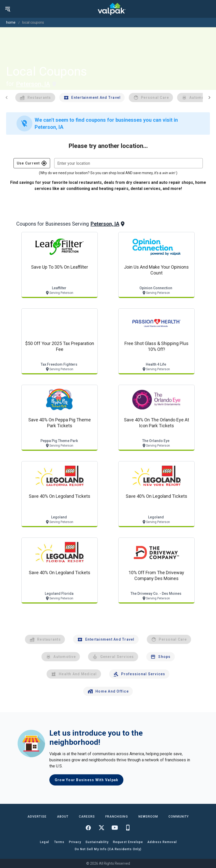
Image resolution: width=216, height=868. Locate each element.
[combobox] (128, 163)
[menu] (8, 9)
